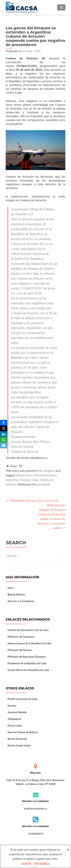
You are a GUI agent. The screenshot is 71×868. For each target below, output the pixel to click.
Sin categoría (47, 471)
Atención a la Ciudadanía (21, 601)
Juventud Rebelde (17, 712)
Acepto (26, 863)
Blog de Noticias (16, 594)
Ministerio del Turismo (20, 650)
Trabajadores (14, 719)
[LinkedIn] (4, 434)
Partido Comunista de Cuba (22, 699)
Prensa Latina (15, 726)
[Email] (4, 446)
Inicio (11, 588)
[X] (4, 428)
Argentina (12, 480)
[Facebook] (4, 423)
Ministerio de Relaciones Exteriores (27, 657)
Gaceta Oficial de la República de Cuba (28, 670)
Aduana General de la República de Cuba (29, 643)
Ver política (42, 863)
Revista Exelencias (17, 739)
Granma (12, 706)
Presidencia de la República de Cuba (27, 663)
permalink (44, 484)
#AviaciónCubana (45, 475)
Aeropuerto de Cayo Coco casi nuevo (32, 500)
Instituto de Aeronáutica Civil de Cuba (28, 630)
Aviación (25, 480)
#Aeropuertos (24, 475)
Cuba (35, 480)
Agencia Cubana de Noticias (23, 732)
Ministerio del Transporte (21, 637)
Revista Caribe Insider (19, 745)
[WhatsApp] (4, 440)
